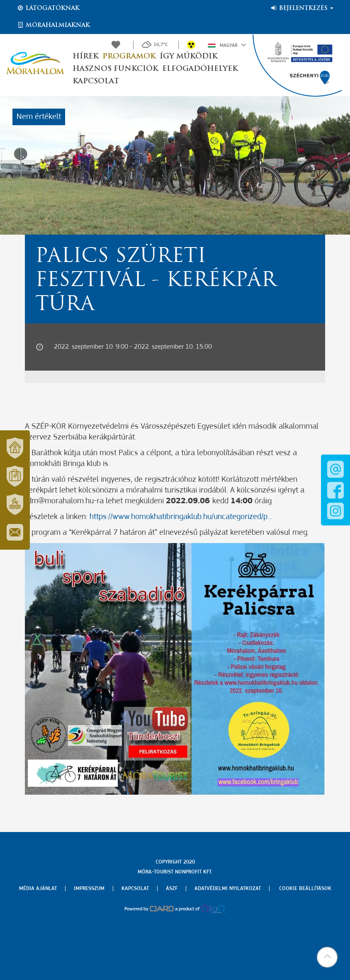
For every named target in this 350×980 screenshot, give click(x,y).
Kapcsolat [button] (96, 81)
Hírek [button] (85, 57)
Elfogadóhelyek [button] (200, 69)
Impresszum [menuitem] (89, 889)
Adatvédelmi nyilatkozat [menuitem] (228, 889)
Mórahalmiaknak (53, 25)
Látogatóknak (48, 8)
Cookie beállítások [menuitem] (305, 889)
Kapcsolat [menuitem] (135, 889)
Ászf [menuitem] (172, 889)
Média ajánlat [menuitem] (38, 889)
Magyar (227, 45)
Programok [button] (129, 57)
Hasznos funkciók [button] (115, 69)
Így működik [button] (188, 57)
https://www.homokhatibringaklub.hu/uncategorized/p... (181, 517)
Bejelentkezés (302, 8)
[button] (327, 957)
